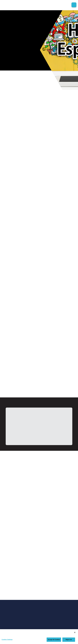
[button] (74, 5)
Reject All (69, 640)
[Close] (75, 632)
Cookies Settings (7, 639)
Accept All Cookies (54, 640)
